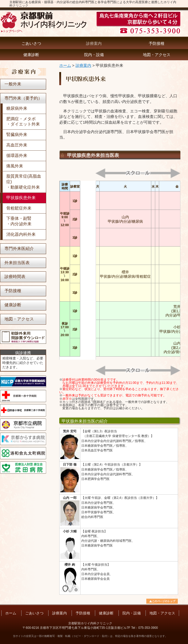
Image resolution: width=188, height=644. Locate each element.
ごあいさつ (31, 43)
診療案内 (94, 43)
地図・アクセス (157, 55)
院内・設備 (94, 55)
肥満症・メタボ (23, 122)
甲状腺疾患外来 (21, 198)
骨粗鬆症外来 (19, 208)
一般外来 (13, 84)
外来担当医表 (17, 263)
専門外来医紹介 (19, 249)
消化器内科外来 (21, 234)
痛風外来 (15, 166)
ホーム (65, 65)
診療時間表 (15, 277)
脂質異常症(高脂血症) (24, 182)
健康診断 (31, 55)
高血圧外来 (17, 145)
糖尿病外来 (17, 108)
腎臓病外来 (17, 135)
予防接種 (157, 43)
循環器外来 (17, 155)
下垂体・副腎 (19, 222)
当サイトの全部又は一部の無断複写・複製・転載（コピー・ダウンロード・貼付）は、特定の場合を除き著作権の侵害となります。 (90, 636)
